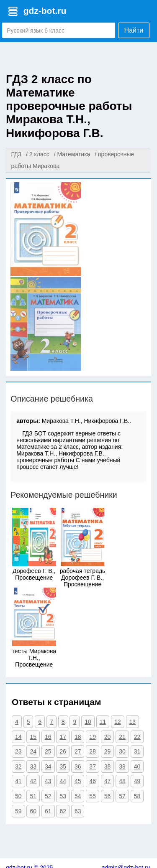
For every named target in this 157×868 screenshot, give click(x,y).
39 (122, 766)
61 (48, 811)
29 (108, 751)
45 (78, 781)
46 (93, 781)
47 (108, 781)
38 (108, 766)
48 (122, 781)
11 (103, 722)
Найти (134, 30)
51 (33, 796)
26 (63, 751)
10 (88, 722)
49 (137, 781)
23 (18, 751)
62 (63, 811)
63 (78, 811)
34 (48, 766)
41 (18, 781)
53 (63, 796)
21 (122, 737)
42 (33, 781)
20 (108, 737)
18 (78, 737)
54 (78, 796)
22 (137, 737)
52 (48, 796)
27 (78, 751)
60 (33, 811)
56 (108, 796)
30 (122, 751)
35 (63, 766)
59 (18, 811)
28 (93, 751)
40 (137, 766)
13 (133, 722)
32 (18, 766)
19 (93, 737)
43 (48, 781)
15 (33, 737)
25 (48, 751)
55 (93, 796)
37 (93, 766)
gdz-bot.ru (45, 11)
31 (137, 751)
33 (33, 766)
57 (122, 796)
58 (137, 796)
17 (63, 737)
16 (48, 737)
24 (33, 751)
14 (18, 737)
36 (78, 766)
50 (18, 796)
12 (118, 722)
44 (63, 781)
